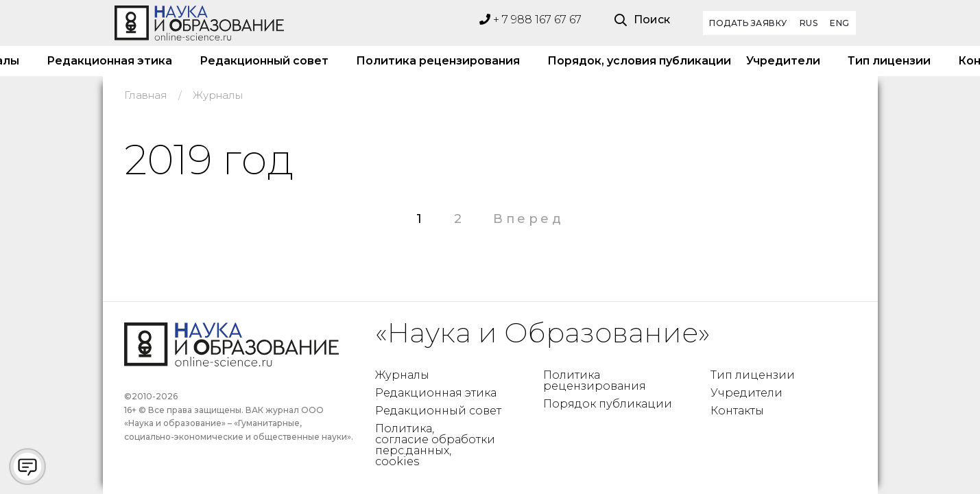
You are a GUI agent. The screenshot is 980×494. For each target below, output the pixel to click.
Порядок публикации (608, 404)
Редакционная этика (109, 61)
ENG (840, 23)
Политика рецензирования (438, 61)
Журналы (402, 375)
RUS (809, 23)
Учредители (783, 61)
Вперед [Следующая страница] (528, 219)
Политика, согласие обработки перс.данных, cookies (435, 445)
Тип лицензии (889, 61)
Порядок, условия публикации (633, 61)
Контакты (737, 411)
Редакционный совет (264, 61)
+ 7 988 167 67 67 (530, 20)
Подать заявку (748, 23)
